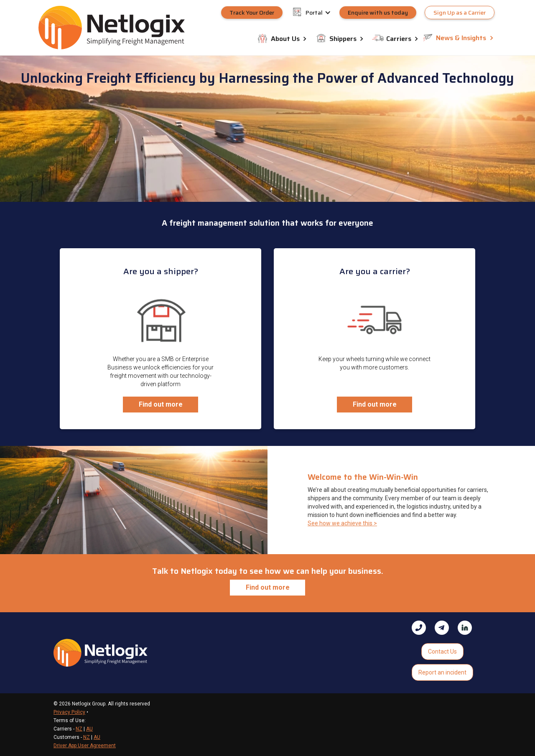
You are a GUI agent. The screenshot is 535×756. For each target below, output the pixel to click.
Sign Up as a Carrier (460, 13)
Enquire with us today (378, 13)
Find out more (161, 404)
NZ (79, 729)
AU (89, 729)
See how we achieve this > (342, 523)
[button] (322, 13)
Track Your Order (252, 13)
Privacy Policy (69, 712)
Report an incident (442, 672)
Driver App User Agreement (85, 746)
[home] (112, 27)
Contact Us (442, 652)
